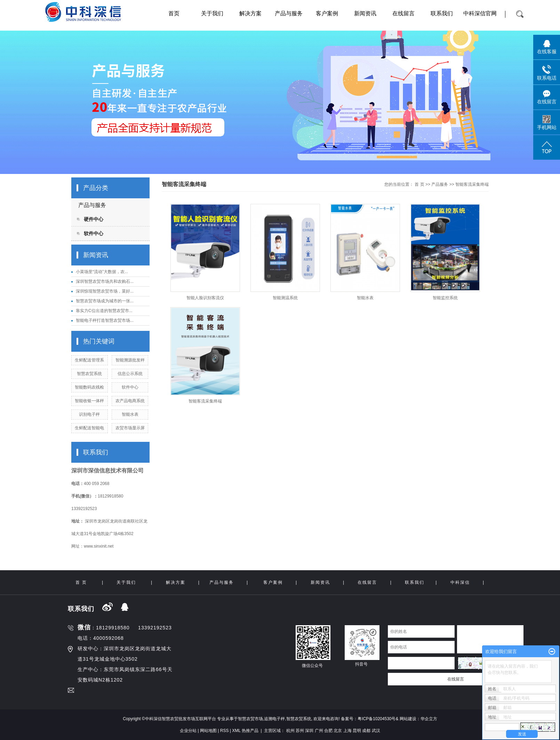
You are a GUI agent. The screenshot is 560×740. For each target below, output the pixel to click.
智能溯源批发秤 (130, 360)
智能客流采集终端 (472, 184)
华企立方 (429, 719)
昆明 (357, 731)
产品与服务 (289, 13)
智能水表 (130, 414)
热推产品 (250, 731)
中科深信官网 (480, 13)
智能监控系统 (445, 298)
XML (236, 731)
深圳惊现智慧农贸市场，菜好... (105, 291)
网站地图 (208, 731)
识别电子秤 (89, 414)
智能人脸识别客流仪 (205, 298)
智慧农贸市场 (250, 719)
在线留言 (403, 13)
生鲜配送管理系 (89, 360)
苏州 (300, 731)
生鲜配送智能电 (89, 428)
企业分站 (188, 731)
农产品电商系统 (130, 401)
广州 (319, 731)
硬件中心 (94, 219)
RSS (225, 731)
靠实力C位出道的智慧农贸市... (104, 311)
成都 (366, 731)
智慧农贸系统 (89, 374)
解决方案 (250, 13)
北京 (338, 731)
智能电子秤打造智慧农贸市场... (105, 320)
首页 (174, 13)
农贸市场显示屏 (130, 428)
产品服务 (440, 184)
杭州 (290, 731)
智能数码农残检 (89, 387)
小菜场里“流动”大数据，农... (102, 272)
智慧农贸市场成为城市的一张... (105, 301)
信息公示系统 (130, 374)
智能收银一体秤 (89, 401)
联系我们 (442, 13)
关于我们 (212, 13)
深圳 (309, 731)
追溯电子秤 (274, 719)
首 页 (419, 184)
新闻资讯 (365, 13)
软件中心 (94, 233)
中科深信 (460, 582)
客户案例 (327, 13)
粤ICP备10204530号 (377, 719)
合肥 (328, 731)
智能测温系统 (285, 298)
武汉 (376, 731)
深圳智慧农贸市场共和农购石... (105, 281)
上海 (347, 731)
